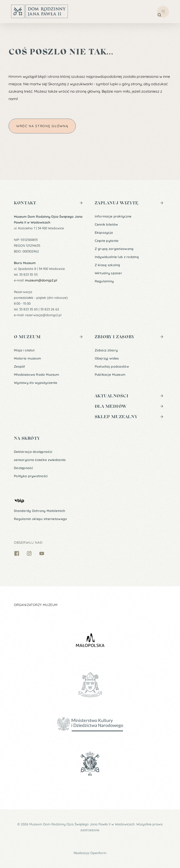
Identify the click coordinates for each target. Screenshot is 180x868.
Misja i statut (24, 350)
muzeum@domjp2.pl (41, 280)
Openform (98, 853)
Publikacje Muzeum (110, 375)
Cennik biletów (106, 224)
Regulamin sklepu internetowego (40, 519)
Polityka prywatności (31, 476)
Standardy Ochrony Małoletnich (39, 511)
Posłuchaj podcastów (112, 366)
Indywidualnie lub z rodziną (117, 257)
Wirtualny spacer (108, 273)
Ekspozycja (104, 233)
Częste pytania (107, 241)
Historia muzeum (27, 358)
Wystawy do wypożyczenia (36, 383)
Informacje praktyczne (113, 216)
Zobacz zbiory (106, 350)
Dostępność (23, 468)
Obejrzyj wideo (107, 358)
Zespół (19, 366)
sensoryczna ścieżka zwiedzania (40, 460)
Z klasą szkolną (107, 265)
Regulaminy (104, 281)
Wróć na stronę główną (42, 126)
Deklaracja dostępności (33, 452)
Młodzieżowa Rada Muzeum (36, 375)
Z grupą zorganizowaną (114, 249)
